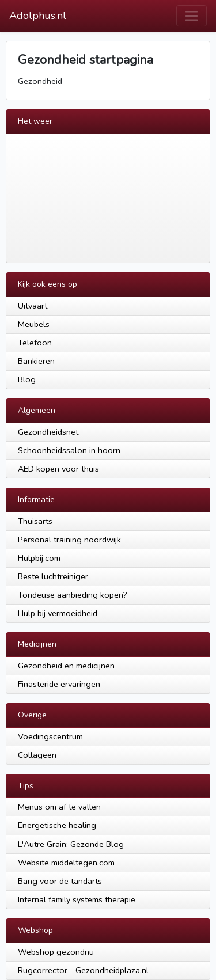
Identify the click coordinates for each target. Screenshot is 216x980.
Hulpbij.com (39, 558)
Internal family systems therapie (77, 899)
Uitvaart (33, 306)
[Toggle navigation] (192, 16)
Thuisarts (35, 521)
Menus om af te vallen (59, 807)
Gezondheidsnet (48, 432)
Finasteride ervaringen (59, 684)
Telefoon (35, 343)
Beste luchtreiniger (53, 576)
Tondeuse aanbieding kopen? (73, 595)
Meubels (34, 324)
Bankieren (36, 361)
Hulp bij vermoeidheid (58, 613)
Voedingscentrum (50, 736)
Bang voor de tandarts (60, 881)
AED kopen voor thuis (58, 469)
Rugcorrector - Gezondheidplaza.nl (83, 970)
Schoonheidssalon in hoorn (69, 450)
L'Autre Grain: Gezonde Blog (71, 844)
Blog (27, 379)
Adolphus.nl (38, 16)
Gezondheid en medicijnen (66, 666)
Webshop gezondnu (56, 952)
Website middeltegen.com (66, 863)
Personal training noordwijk (69, 540)
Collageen (37, 755)
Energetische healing (57, 825)
